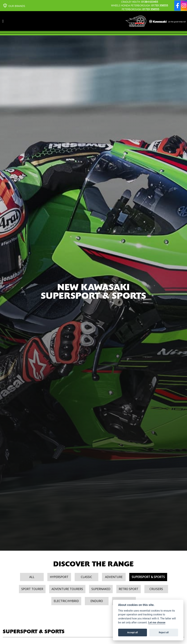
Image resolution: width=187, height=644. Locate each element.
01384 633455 (150, 2)
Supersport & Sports (148, 577)
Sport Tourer (32, 589)
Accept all (133, 632)
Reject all (164, 632)
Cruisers (156, 589)
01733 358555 (160, 5)
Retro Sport (129, 589)
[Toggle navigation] (3, 21)
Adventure (114, 577)
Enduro (97, 601)
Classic (86, 577)
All (32, 577)
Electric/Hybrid (66, 601)
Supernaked (101, 589)
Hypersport (59, 577)
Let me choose (157, 623)
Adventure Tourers (67, 589)
